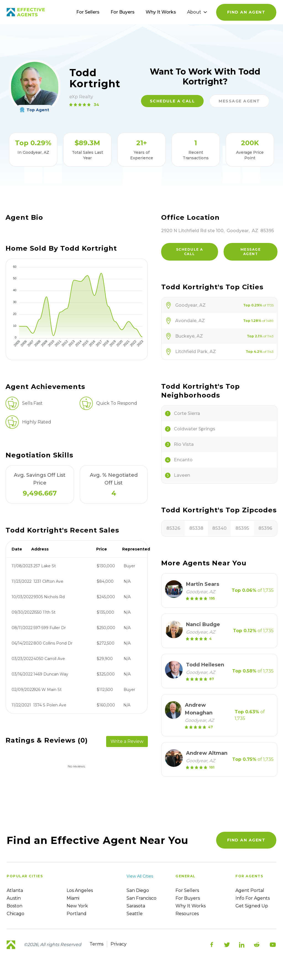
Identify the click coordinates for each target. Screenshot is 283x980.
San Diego (138, 890)
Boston (15, 906)
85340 (219, 528)
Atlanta (15, 890)
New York (77, 906)
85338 (196, 528)
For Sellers (88, 12)
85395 (242, 528)
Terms (96, 944)
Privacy (119, 944)
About (197, 12)
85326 (173, 528)
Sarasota (136, 906)
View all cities (140, 876)
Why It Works (161, 12)
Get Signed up (252, 906)
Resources (187, 914)
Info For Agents (253, 898)
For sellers (187, 890)
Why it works (191, 906)
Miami (73, 898)
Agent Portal (250, 890)
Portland (77, 914)
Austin (14, 898)
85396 (265, 528)
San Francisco (141, 898)
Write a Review (127, 741)
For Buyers (123, 12)
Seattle (135, 914)
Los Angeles (80, 890)
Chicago (15, 914)
